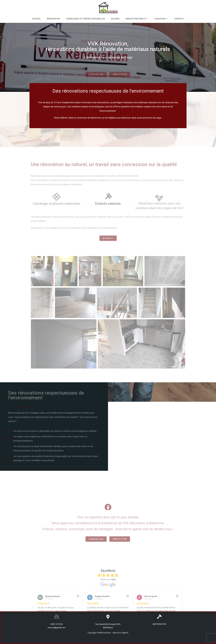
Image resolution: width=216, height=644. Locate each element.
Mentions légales (121, 633)
